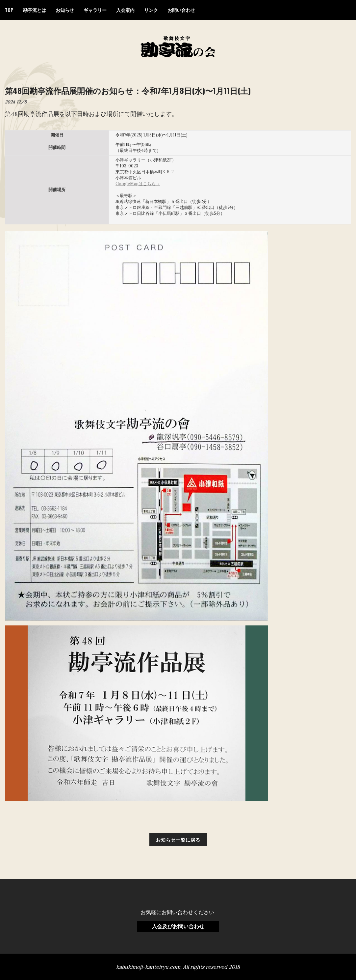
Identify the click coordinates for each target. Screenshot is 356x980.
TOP (9, 10)
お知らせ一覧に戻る (178, 839)
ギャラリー (95, 10)
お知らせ (65, 10)
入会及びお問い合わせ (178, 926)
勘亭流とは (35, 10)
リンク (151, 10)
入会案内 (125, 10)
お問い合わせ (181, 10)
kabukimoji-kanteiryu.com (148, 967)
